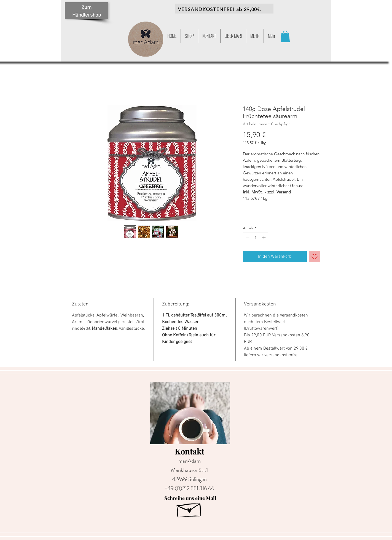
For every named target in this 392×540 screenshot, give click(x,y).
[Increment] (264, 238)
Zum (87, 8)
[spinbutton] (256, 238)
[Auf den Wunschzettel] (315, 257)
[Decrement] (247, 238)
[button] (255, 36)
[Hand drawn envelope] (189, 508)
